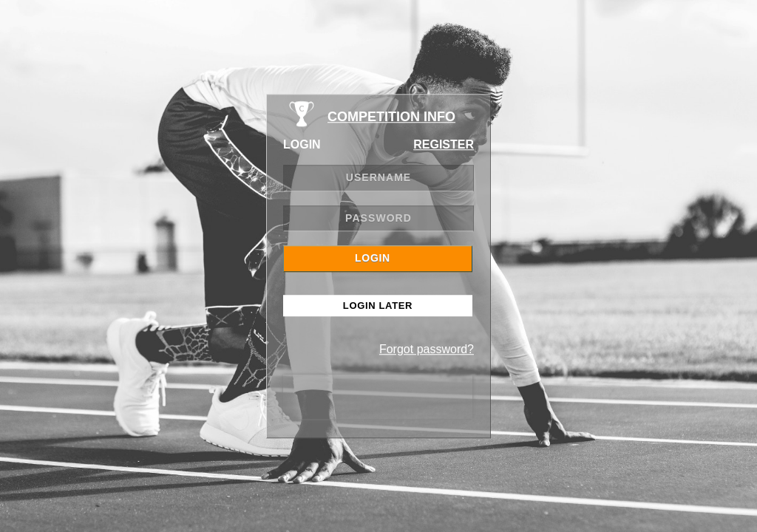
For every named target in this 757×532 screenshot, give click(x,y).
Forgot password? (427, 349)
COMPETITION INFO (391, 117)
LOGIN (373, 258)
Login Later (378, 306)
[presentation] (378, 397)
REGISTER (444, 144)
